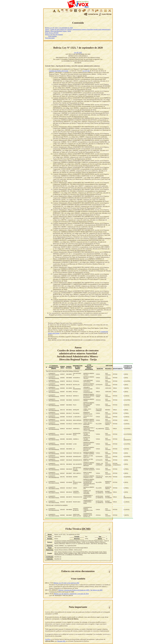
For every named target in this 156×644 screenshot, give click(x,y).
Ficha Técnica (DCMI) (52, 33)
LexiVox (48, 639)
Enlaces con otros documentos (54, 34)
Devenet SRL (62, 641)
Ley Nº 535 (86, 71)
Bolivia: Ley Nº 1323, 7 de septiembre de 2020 (59, 28)
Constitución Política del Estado (59, 71)
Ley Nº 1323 (78, 53)
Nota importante (50, 38)
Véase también (52, 36)
